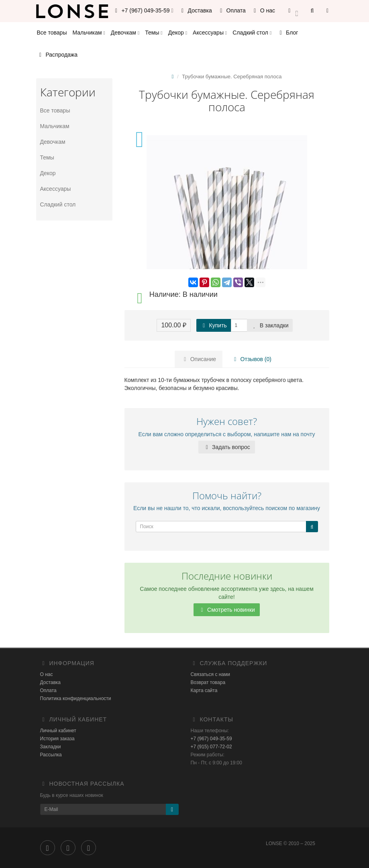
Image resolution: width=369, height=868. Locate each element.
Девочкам (125, 33)
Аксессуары (210, 33)
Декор (178, 33)
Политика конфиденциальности (76, 698)
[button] (293, 11)
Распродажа (57, 55)
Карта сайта (204, 690)
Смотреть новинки (227, 610)
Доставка (196, 10)
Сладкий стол (252, 33)
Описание (199, 359)
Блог (287, 33)
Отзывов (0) (251, 359)
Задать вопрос (227, 447)
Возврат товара (208, 682)
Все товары (52, 33)
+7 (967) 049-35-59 (211, 739)
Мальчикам (89, 33)
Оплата (232, 10)
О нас (263, 10)
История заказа (57, 739)
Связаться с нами (210, 674)
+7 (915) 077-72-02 (211, 747)
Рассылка (51, 755)
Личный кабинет (58, 731)
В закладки (270, 325)
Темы (154, 33)
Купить (214, 325)
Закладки (51, 747)
